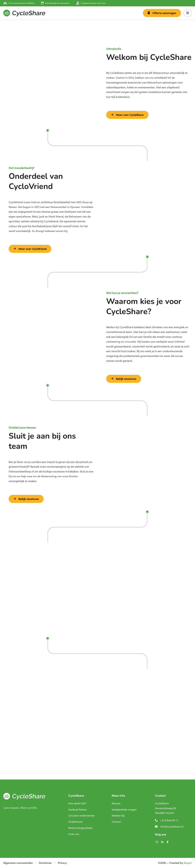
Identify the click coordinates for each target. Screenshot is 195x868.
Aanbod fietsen (77, 809)
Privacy (62, 863)
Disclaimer (45, 863)
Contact (116, 822)
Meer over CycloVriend (30, 249)
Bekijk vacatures (124, 379)
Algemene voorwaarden (18, 863)
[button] (188, 13)
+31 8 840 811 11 (167, 820)
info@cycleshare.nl (169, 826)
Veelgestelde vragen (124, 809)
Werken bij (118, 815)
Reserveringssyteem (80, 828)
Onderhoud (75, 822)
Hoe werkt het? (77, 803)
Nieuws (116, 803)
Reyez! (188, 863)
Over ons (74, 834)
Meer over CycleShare (127, 115)
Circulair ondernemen (82, 815)
